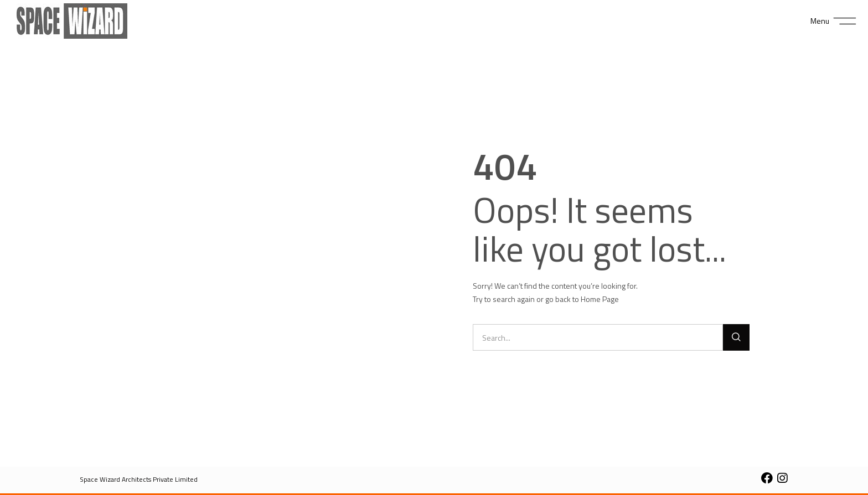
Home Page (600, 299)
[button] (139, 480)
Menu (820, 21)
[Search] (736, 337)
